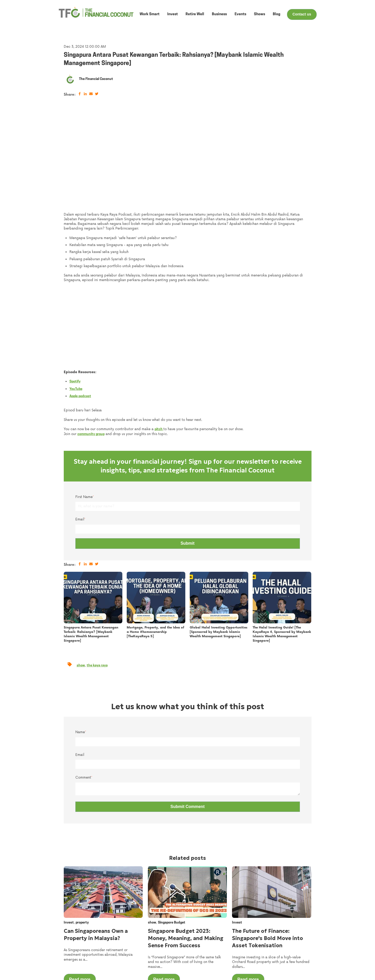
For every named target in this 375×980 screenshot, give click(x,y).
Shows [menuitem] (185, 952)
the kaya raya (97, 566)
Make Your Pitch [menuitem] (270, 959)
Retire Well (195, 14)
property (82, 823)
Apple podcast (80, 297)
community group (91, 335)
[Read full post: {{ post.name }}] (93, 498)
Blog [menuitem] (183, 959)
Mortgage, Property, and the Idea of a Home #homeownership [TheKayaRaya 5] (155, 532)
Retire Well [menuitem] (224, 959)
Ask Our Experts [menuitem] (270, 952)
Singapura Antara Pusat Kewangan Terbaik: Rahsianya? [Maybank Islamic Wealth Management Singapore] (91, 534)
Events (240, 14)
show (81, 566)
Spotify (75, 282)
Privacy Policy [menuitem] (268, 972)
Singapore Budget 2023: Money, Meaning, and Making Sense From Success (186, 839)
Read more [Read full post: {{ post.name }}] (80, 880)
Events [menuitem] (185, 946)
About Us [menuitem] (187, 940)
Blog (277, 14)
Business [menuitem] (223, 952)
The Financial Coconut (96, 79)
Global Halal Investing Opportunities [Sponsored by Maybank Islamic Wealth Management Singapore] (218, 532)
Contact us (302, 14)
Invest (173, 14)
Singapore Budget (172, 823)
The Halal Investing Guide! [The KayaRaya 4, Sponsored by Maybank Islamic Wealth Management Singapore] (282, 534)
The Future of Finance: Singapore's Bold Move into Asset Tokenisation (268, 839)
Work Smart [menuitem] (225, 940)
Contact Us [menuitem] (266, 940)
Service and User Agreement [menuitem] (281, 965)
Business (219, 14)
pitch (159, 330)
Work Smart (150, 14)
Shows (260, 14)
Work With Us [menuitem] (268, 946)
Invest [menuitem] (221, 946)
